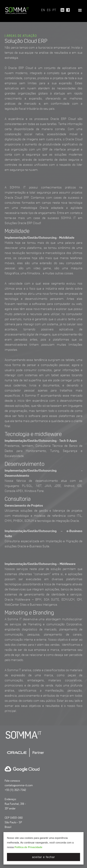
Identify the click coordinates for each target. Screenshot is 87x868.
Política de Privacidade (28, 847)
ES (49, 10)
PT (54, 10)
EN (43, 10)
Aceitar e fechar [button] (43, 857)
